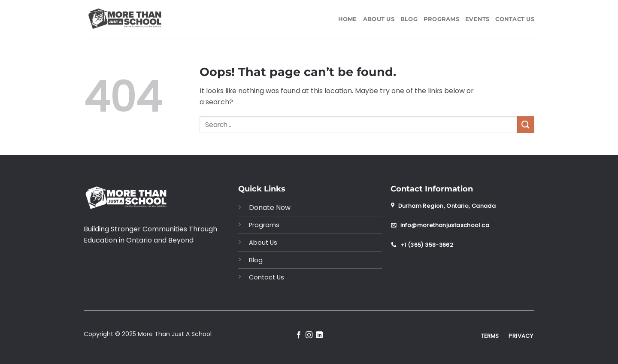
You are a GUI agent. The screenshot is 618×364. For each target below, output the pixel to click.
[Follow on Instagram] (309, 335)
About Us (379, 19)
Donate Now (270, 208)
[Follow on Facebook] (298, 335)
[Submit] (526, 125)
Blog (409, 19)
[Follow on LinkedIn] (319, 335)
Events (477, 19)
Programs (441, 19)
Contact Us (515, 19)
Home (348, 19)
